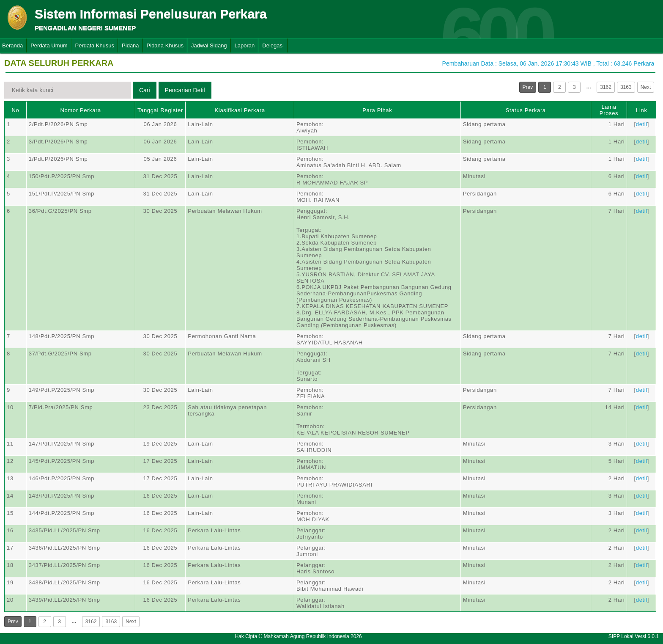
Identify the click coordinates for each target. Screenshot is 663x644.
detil (642, 124)
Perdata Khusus (95, 45)
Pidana (130, 45)
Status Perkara (526, 110)
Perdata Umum (49, 45)
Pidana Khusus (165, 45)
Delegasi (273, 45)
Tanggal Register (160, 110)
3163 (626, 87)
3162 (606, 87)
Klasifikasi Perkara (240, 110)
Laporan (245, 45)
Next (646, 87)
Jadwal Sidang (209, 45)
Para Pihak (377, 110)
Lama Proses (609, 110)
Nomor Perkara (81, 110)
